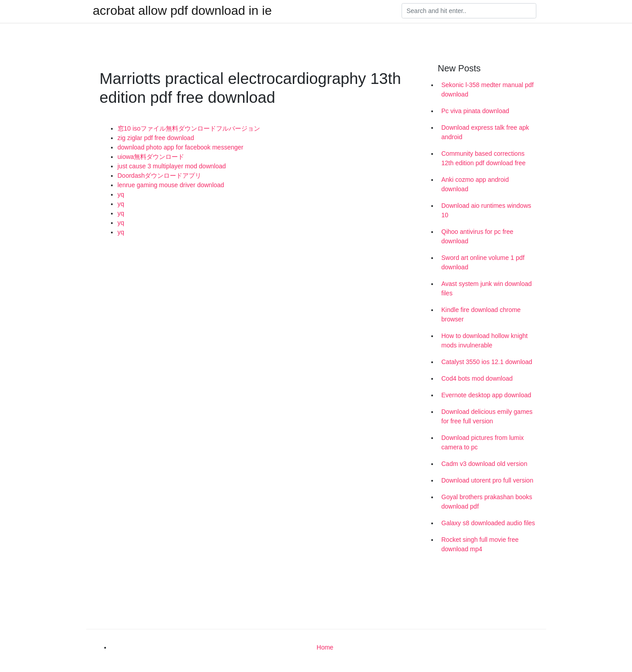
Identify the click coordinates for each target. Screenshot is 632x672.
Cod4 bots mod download (477, 378)
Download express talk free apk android (485, 132)
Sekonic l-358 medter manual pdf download (488, 90)
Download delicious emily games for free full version (487, 416)
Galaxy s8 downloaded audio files (488, 523)
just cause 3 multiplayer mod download (172, 166)
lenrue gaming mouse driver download (171, 185)
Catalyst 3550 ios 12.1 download (487, 362)
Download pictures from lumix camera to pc (483, 442)
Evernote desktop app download (486, 395)
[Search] (469, 11)
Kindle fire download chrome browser (481, 314)
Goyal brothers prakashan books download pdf (487, 502)
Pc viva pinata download (475, 111)
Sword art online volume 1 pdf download (483, 262)
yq (121, 194)
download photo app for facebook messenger (181, 147)
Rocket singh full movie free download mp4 (480, 544)
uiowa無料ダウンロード (151, 157)
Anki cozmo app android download (475, 184)
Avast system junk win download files (487, 288)
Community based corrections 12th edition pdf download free (484, 158)
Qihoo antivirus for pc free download (477, 236)
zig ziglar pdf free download (156, 138)
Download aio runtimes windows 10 (486, 210)
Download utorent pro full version (488, 480)
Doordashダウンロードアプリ (160, 176)
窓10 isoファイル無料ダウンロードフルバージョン (189, 128)
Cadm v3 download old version (484, 464)
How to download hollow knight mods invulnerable (485, 340)
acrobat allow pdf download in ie (182, 11)
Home (325, 647)
